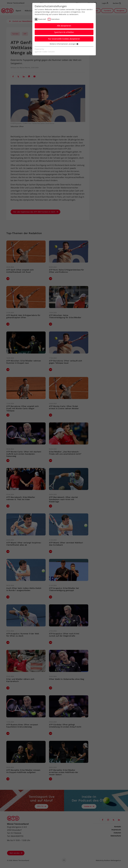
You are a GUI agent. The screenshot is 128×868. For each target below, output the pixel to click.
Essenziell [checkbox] (42, 19)
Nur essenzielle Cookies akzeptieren (64, 39)
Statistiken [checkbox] (55, 19)
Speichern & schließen (64, 32)
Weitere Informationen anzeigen (64, 44)
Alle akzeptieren (64, 26)
